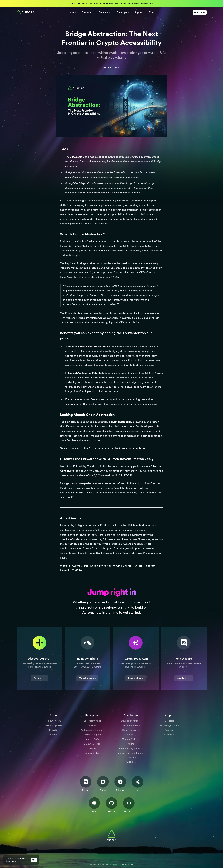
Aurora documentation (133, 448)
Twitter (138, 566)
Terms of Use (127, 864)
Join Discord (184, 678)
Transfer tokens (87, 678)
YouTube (77, 570)
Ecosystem (87, 12)
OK (34, 860)
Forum (117, 566)
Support (139, 12)
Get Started (200, 12)
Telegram (150, 566)
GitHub (127, 566)
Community (105, 12)
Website (65, 566)
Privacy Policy (112, 864)
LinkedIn (65, 570)
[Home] (26, 12)
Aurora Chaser (85, 492)
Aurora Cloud (98, 318)
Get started (39, 678)
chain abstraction (121, 422)
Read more (11, 861)
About (73, 12)
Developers (123, 12)
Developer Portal (100, 566)
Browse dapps (136, 678)
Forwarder (76, 157)
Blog (151, 12)
